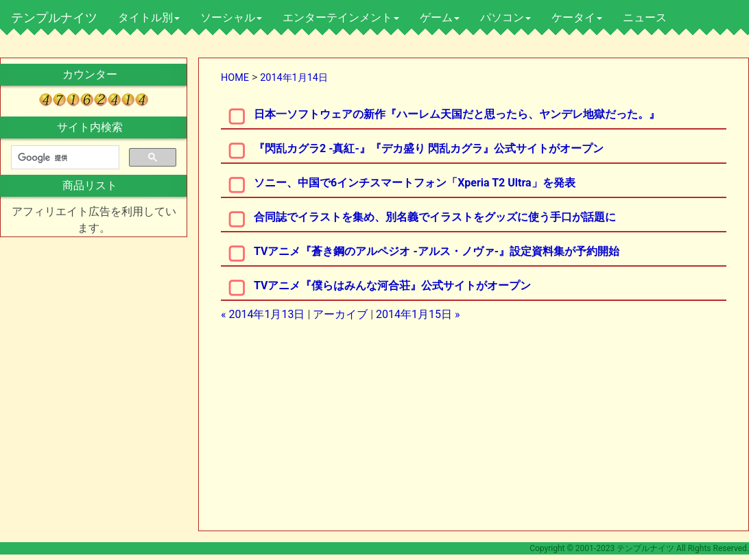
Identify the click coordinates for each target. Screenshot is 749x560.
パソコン (506, 17)
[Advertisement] (357, 430)
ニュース (645, 17)
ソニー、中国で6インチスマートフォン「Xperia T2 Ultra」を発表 (415, 183)
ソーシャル (231, 17)
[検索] (64, 158)
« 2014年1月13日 (263, 314)
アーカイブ (340, 314)
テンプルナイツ (54, 17)
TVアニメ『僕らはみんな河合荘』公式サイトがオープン (393, 285)
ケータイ (577, 17)
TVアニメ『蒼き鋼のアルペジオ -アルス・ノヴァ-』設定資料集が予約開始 (437, 251)
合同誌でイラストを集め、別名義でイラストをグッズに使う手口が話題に (435, 217)
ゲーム (440, 17)
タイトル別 (149, 17)
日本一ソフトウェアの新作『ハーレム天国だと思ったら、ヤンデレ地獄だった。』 (457, 114)
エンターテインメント (341, 17)
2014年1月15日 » (418, 314)
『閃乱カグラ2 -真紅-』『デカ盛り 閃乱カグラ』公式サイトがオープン (429, 148)
